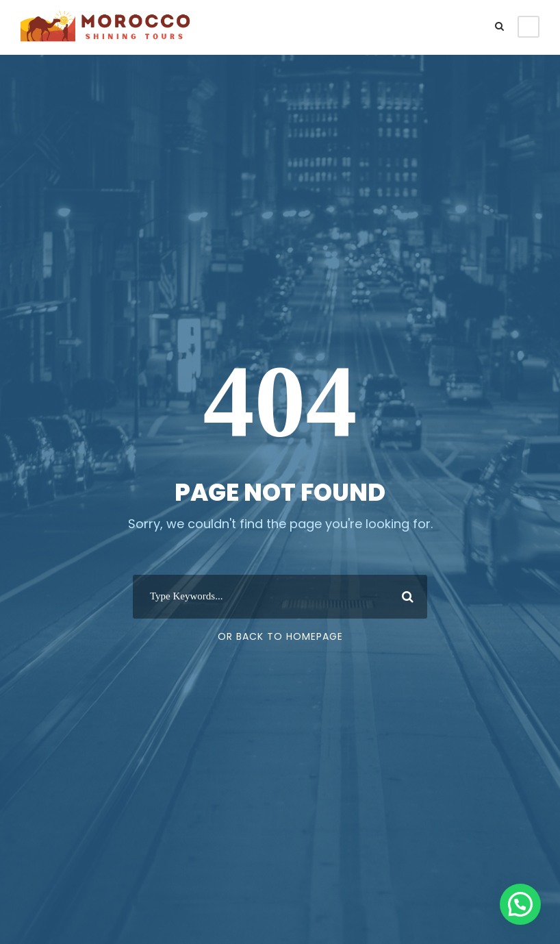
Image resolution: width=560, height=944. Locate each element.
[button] (520, 904)
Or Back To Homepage (280, 636)
